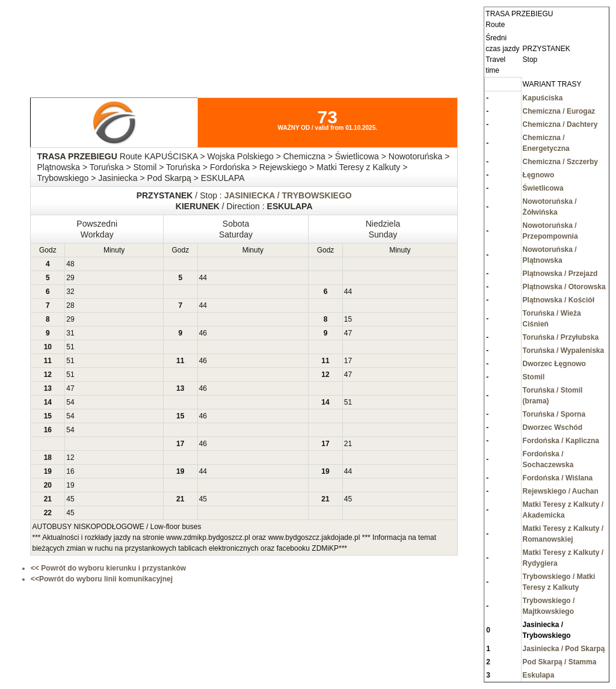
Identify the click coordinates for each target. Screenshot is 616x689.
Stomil (534, 377)
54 (70, 402)
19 (70, 485)
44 (203, 278)
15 (348, 319)
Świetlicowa (543, 188)
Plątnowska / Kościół (559, 300)
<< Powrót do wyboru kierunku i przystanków (108, 568)
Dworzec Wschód (553, 427)
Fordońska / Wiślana (558, 478)
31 (70, 333)
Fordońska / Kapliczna (561, 441)
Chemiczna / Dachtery (560, 124)
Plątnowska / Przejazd (560, 274)
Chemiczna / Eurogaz (559, 111)
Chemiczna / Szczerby (560, 162)
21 (348, 444)
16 (70, 471)
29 (70, 278)
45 (70, 499)
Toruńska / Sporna (554, 414)
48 (70, 264)
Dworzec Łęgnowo (554, 364)
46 (203, 333)
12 (70, 458)
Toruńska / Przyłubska (561, 337)
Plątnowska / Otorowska (564, 287)
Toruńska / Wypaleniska (564, 351)
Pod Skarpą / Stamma (560, 662)
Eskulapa (539, 675)
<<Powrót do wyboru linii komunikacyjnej (102, 579)
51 (70, 347)
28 (70, 305)
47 (348, 333)
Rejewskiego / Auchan (561, 491)
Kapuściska (543, 98)
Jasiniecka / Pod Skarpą (564, 649)
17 (348, 361)
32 (70, 292)
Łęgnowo (539, 175)
